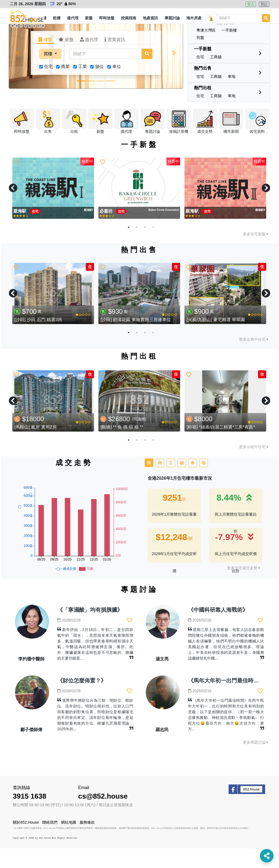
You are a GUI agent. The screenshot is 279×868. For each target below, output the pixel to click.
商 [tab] (160, 482)
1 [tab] (129, 247)
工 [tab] (171, 482)
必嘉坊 (107, 231)
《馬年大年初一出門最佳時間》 (226, 700)
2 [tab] (137, 247)
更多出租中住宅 (254, 466)
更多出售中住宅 (254, 359)
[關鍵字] (106, 73)
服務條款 (87, 842)
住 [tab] (149, 482)
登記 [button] (264, 4)
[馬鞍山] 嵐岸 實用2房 (36, 447)
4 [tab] (153, 247)
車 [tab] (193, 482)
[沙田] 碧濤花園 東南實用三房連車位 (136, 339)
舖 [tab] (182, 482)
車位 (117, 86)
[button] (57, 18)
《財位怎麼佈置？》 (82, 700)
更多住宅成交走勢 (243, 587)
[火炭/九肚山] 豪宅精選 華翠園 (216, 339)
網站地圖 (69, 842)
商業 (65, 86)
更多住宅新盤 (255, 254)
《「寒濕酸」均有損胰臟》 (90, 629)
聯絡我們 (50, 842)
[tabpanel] (53, 208)
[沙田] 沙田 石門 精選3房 (38, 339)
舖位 (99, 86)
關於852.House (26, 842)
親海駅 (20, 231)
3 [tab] (145, 247)
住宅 (48, 86)
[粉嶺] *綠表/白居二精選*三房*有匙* (221, 447)
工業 (83, 86)
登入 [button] (251, 4)
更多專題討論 (255, 762)
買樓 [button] (48, 73)
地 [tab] (204, 482)
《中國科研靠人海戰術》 (218, 629)
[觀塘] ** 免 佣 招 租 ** (122, 447)
